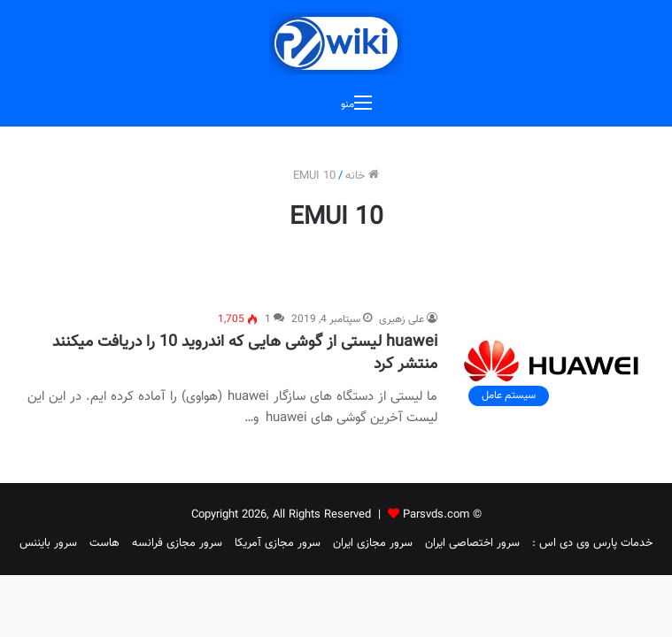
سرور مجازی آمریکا (278, 543)
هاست (104, 543)
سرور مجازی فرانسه (177, 543)
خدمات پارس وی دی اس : (592, 543)
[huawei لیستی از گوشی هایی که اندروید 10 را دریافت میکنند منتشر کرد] (552, 363)
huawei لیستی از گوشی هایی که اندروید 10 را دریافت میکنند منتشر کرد (245, 353)
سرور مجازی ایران (373, 543)
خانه (362, 176)
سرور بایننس (48, 543)
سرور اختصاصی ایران (472, 543)
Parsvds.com (436, 515)
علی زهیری (402, 319)
